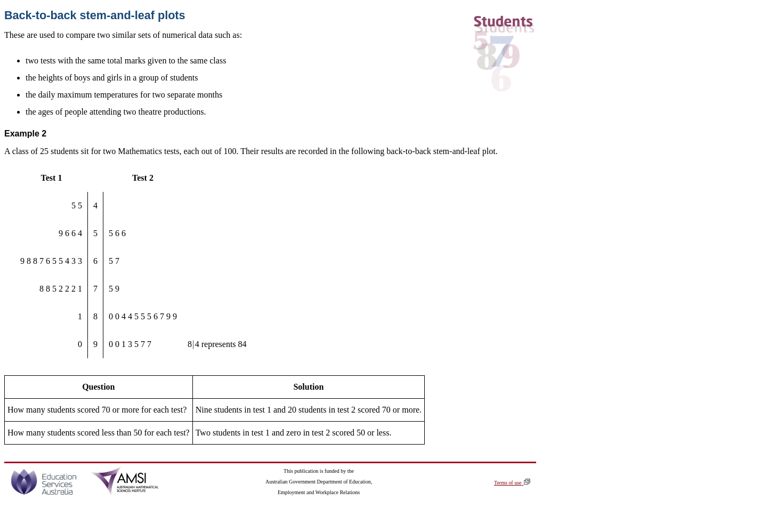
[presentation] (193, 344)
